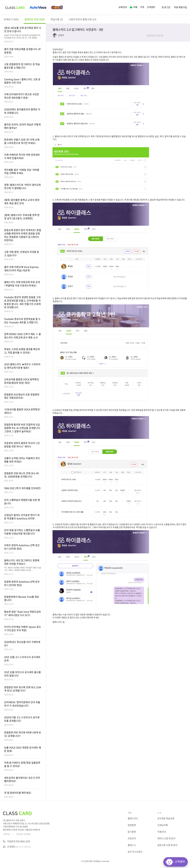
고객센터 (151, 7)
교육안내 (123, 7)
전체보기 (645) (11, 19)
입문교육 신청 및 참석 (167, 845)
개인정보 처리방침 (23, 834)
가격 (142, 7)
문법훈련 (132, 825)
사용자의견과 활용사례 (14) (83, 19)
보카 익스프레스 (135, 852)
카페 (133, 7)
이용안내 (161, 832)
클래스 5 (132, 845)
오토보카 (132, 838)
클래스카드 (133, 818)
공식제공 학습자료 (166, 818)
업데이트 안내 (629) (35, 19)
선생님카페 (163, 825)
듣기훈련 (132, 832)
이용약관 (7, 834)
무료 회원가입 (180, 7)
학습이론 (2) (57, 19)
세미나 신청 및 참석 (166, 838)
